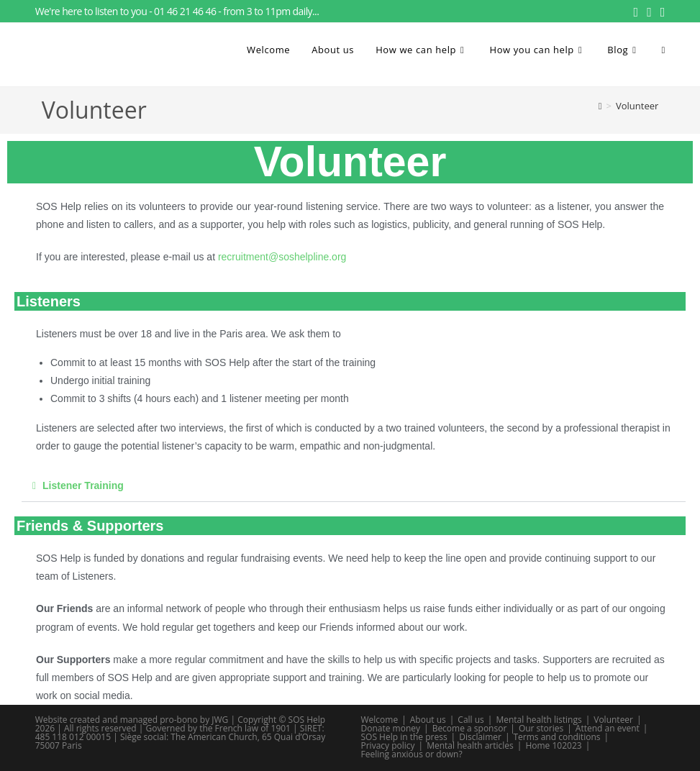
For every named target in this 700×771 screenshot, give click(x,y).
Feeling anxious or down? (412, 754)
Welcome (380, 720)
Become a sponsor (470, 728)
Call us (471, 720)
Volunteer (637, 106)
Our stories (541, 728)
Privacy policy (388, 745)
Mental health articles (470, 745)
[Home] (600, 106)
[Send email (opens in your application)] (661, 12)
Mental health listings (538, 720)
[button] (354, 486)
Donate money (391, 728)
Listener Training (83, 485)
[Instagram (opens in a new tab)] (649, 12)
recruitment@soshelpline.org (282, 257)
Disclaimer (480, 737)
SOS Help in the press (404, 737)
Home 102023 (553, 745)
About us (428, 720)
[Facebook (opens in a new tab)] (636, 12)
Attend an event (608, 728)
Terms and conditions (556, 737)
